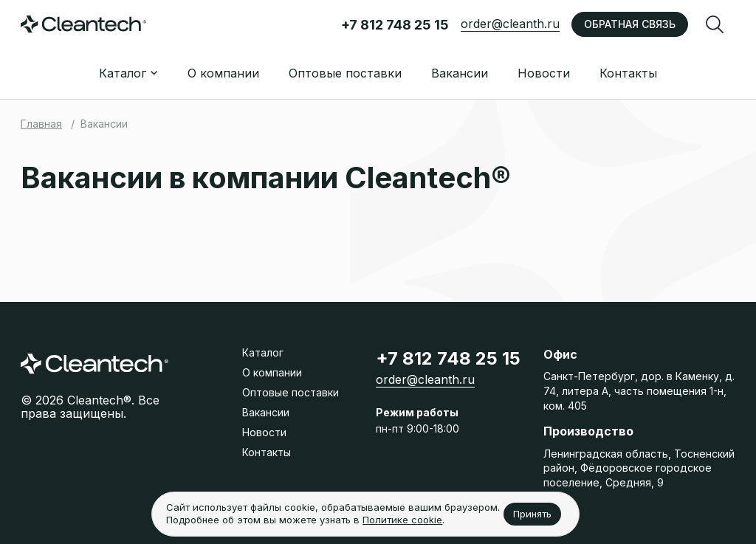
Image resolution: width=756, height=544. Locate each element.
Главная (41, 124)
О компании (223, 73)
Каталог (263, 352)
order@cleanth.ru (510, 24)
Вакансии (460, 73)
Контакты (628, 73)
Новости (544, 73)
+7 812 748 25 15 (395, 25)
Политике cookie (402, 520)
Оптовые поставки (345, 73)
